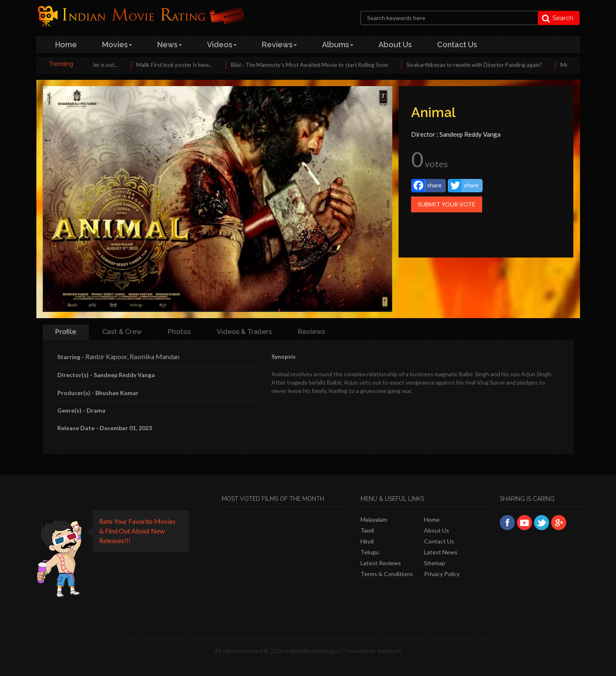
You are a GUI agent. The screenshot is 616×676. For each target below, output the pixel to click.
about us (395, 45)
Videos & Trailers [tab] (244, 332)
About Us (437, 530)
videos (222, 45)
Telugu (370, 552)
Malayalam (374, 519)
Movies (117, 45)
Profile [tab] (66, 332)
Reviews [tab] (311, 332)
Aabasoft (389, 651)
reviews (279, 45)
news (170, 45)
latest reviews (381, 563)
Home (432, 519)
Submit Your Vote (447, 204)
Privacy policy (442, 574)
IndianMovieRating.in (312, 651)
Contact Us (439, 541)
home (66, 45)
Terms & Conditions (387, 574)
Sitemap (435, 563)
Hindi (367, 541)
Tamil (367, 530)
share (427, 186)
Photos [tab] (179, 332)
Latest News (441, 552)
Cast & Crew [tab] (122, 332)
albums (338, 45)
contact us (457, 45)
